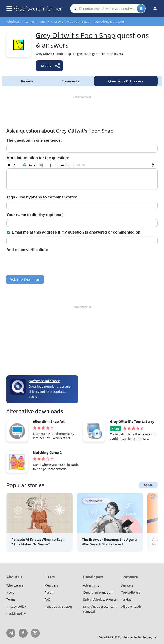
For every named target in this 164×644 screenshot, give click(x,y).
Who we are (15, 585)
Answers (126, 81)
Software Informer (44, 381)
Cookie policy (16, 613)
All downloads (131, 606)
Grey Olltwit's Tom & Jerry (132, 422)
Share (46, 66)
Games (30, 21)
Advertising (91, 585)
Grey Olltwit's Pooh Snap (72, 21)
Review (27, 81)
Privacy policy (16, 606)
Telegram (11, 633)
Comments (70, 81)
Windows (13, 21)
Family (44, 21)
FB (23, 633)
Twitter (35, 633)
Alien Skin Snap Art (49, 422)
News (10, 592)
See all (148, 485)
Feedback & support (59, 606)
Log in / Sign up (153, 9)
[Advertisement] (82, 112)
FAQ (48, 599)
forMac (126, 599)
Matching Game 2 (47, 453)
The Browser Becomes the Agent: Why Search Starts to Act (109, 542)
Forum (49, 592)
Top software (131, 592)
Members (51, 585)
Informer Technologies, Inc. (140, 637)
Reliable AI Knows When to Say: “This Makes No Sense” (37, 542)
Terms (11, 599)
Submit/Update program (101, 599)
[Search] (107, 9)
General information (98, 592)
